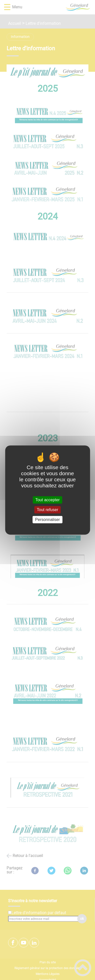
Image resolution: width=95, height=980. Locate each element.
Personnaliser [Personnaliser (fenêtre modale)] (48, 520)
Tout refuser (47, 510)
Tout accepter (47, 500)
